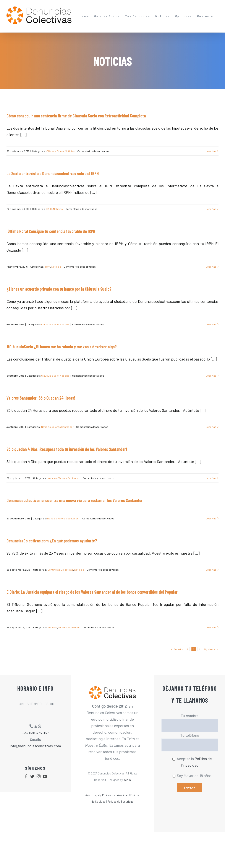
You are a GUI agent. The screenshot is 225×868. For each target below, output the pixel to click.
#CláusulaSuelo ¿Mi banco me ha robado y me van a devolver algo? (62, 347)
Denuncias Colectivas (60, 570)
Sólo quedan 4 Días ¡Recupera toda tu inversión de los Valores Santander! (67, 449)
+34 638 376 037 (35, 733)
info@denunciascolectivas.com (35, 746)
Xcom (127, 780)
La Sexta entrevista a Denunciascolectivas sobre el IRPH (53, 173)
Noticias (70, 151)
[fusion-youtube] (45, 776)
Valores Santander (63, 427)
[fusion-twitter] (32, 776)
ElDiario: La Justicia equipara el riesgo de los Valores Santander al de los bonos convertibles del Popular (92, 592)
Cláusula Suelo (55, 151)
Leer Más (211, 151)
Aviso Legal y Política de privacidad (107, 795)
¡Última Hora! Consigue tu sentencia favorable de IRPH (51, 231)
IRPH (49, 209)
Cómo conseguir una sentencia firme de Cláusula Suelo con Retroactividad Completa (76, 116)
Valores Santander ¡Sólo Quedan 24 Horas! (41, 398)
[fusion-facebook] (26, 776)
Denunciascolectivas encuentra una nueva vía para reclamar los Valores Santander (75, 500)
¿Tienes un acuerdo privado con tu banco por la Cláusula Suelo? (59, 289)
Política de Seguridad (120, 802)
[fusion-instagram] (39, 776)
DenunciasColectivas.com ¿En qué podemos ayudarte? (52, 541)
